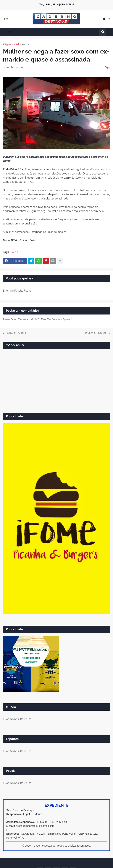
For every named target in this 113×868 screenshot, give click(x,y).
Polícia (26, 44)
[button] (8, 32)
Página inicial (11, 44)
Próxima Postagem (97, 333)
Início (6, 19)
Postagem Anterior (16, 333)
